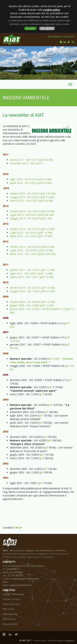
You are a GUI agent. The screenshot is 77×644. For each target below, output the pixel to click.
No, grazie (47, 28)
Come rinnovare (11, 604)
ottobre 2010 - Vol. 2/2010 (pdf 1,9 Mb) (32, 288)
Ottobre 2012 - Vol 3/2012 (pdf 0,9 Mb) (32, 247)
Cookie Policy (39, 640)
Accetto (30, 28)
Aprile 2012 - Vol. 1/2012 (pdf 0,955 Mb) (33, 254)
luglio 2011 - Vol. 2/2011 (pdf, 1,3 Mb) (31, 273)
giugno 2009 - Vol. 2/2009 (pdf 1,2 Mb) (32, 305)
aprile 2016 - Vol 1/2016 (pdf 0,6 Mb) (31, 183)
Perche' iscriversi (12, 599)
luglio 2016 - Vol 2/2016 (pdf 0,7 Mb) (31, 179)
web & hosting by (61, 640)
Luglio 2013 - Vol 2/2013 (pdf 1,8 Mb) (31, 233)
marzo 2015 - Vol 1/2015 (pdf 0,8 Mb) (31, 201)
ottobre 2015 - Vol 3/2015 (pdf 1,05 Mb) (33, 194)
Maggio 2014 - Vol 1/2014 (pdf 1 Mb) (31, 218)
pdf (69, 380)
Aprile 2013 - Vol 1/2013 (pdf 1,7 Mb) (31, 236)
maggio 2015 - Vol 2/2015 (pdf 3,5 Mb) (32, 197)
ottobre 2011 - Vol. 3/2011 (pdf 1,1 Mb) (33, 270)
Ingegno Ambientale (13, 594)
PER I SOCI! (8, 609)
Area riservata (56, 37)
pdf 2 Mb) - (41, 360)
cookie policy (52, 10)
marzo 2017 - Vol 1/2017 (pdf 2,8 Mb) (31, 160)
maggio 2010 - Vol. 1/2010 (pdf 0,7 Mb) (32, 291)
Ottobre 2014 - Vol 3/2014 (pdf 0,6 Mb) (32, 211)
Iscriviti (70, 37)
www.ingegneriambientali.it (17, 585)
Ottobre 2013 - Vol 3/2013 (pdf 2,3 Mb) (32, 229)
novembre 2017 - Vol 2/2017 (26, 163)
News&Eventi (10, 614)
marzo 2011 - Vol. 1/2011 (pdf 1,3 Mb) (32, 277)
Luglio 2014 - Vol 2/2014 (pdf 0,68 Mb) (32, 215)
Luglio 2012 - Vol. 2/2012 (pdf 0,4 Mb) (31, 250)
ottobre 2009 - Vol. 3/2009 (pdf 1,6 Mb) (32, 302)
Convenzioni (9, 619)
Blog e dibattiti (10, 624)
